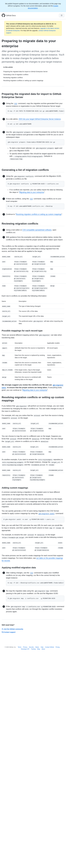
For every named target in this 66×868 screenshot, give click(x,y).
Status (37, 647)
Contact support (9, 632)
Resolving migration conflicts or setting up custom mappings (39, 214)
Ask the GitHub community (12, 629)
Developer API (25, 649)
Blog (39, 649)
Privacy (25, 647)
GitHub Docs (11, 16)
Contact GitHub (49, 647)
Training (33, 649)
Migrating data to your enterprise (32, 192)
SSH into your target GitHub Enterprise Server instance (40, 119)
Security (31, 647)
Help (42, 647)
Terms (20, 647)
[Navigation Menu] (62, 15)
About (43, 649)
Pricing (58, 647)
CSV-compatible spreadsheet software (37, 230)
